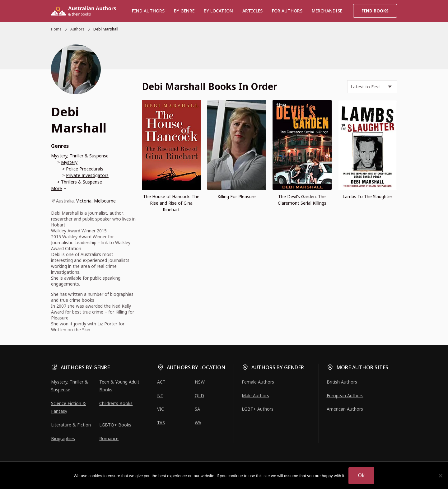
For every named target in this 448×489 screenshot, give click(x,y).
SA (197, 409)
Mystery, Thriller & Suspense (80, 156)
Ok (361, 475)
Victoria (84, 201)
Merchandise (327, 11)
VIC (161, 409)
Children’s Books (116, 403)
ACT (161, 382)
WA (198, 423)
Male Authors (255, 396)
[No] (440, 476)
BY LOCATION (218, 11)
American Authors (345, 409)
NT (160, 396)
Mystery (69, 162)
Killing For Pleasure (237, 196)
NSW (200, 382)
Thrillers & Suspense (82, 182)
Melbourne (105, 201)
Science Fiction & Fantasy (68, 407)
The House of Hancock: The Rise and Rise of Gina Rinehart (171, 203)
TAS (161, 423)
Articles (252, 11)
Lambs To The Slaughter (367, 196)
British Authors (342, 382)
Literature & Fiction (71, 425)
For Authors (287, 11)
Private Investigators (87, 175)
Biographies (63, 438)
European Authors (345, 396)
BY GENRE (184, 11)
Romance (109, 438)
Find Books (375, 11)
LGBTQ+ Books (115, 425)
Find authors (148, 11)
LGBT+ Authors (258, 409)
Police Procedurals (85, 169)
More (56, 188)
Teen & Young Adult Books (119, 386)
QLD (199, 396)
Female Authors (258, 382)
